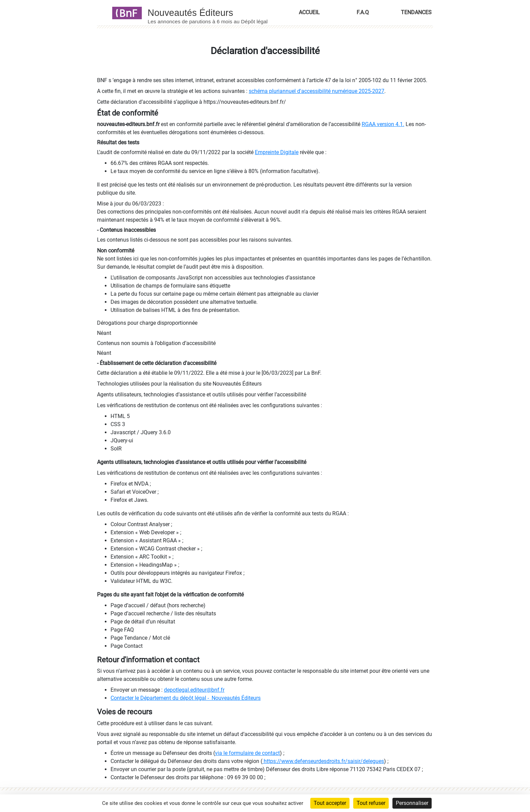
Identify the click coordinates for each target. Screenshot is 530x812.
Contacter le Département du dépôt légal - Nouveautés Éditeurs (186, 698)
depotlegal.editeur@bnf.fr (194, 690)
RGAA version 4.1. (383, 124)
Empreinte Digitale (277, 152)
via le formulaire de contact (247, 753)
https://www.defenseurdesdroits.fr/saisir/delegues (323, 761)
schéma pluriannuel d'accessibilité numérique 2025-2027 (317, 91)
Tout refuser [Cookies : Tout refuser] (371, 803)
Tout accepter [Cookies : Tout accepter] (330, 803)
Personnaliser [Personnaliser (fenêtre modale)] (412, 803)
